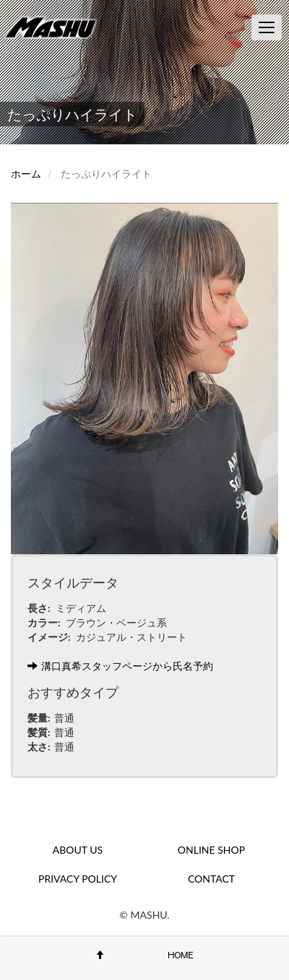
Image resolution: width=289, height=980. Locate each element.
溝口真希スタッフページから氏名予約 (120, 666)
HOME (181, 955)
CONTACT (211, 879)
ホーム (26, 174)
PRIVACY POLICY (78, 879)
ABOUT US (78, 850)
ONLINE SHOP (211, 850)
